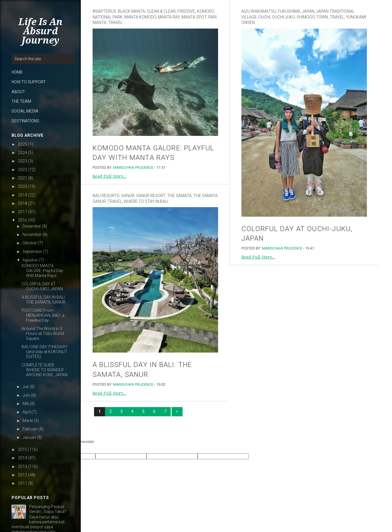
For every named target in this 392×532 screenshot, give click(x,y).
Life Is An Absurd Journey (41, 31)
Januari (29, 437)
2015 (22, 449)
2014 (22, 458)
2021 (22, 178)
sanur (128, 196)
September (32, 252)
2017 (22, 212)
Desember (32, 226)
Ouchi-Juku (283, 17)
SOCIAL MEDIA (25, 111)
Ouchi (264, 17)
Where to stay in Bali (146, 201)
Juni (26, 395)
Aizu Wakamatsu (259, 11)
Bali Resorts (106, 196)
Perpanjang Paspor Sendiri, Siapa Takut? (48, 509)
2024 (22, 153)
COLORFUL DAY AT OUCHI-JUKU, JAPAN (42, 286)
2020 (22, 186)
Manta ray (169, 17)
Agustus (30, 260)
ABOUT (18, 92)
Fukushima (289, 11)
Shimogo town (312, 17)
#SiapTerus (104, 11)
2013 (22, 467)
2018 (22, 203)
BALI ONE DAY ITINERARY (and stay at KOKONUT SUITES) (45, 352)
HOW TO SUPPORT (29, 82)
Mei (26, 404)
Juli (26, 387)
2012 (22, 475)
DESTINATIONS (25, 121)
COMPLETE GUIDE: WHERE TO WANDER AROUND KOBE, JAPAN (45, 370)
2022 (22, 170)
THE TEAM (21, 101)
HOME (17, 72)
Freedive (186, 11)
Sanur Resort (151, 196)
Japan (308, 11)
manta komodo (140, 17)
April (27, 412)
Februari (30, 429)
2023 (22, 161)
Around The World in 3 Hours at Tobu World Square (43, 334)
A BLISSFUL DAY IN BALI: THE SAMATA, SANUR (44, 300)
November (32, 235)
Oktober (30, 243)
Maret (28, 421)
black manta (132, 11)
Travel (115, 23)
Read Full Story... (109, 176)
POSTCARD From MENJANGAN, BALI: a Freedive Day (43, 315)
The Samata (179, 196)
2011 (22, 483)
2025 (22, 144)
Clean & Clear (161, 11)
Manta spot (194, 17)
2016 (22, 220)
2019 (22, 195)
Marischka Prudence (133, 167)
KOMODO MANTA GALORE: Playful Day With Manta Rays (42, 271)
